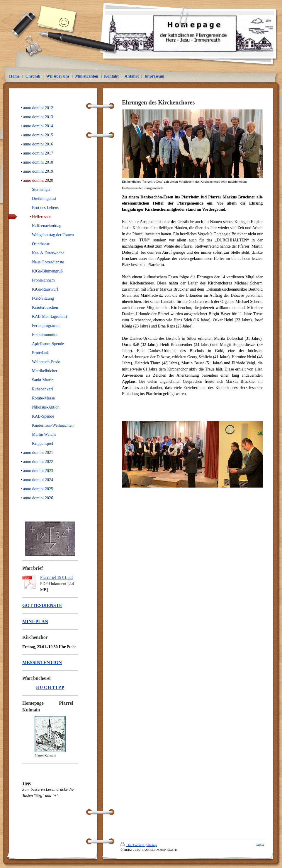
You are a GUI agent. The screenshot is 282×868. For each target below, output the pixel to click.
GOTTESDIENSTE (42, 605)
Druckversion (133, 845)
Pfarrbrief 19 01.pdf (57, 578)
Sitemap (152, 845)
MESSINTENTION (42, 662)
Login (260, 844)
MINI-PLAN (35, 621)
